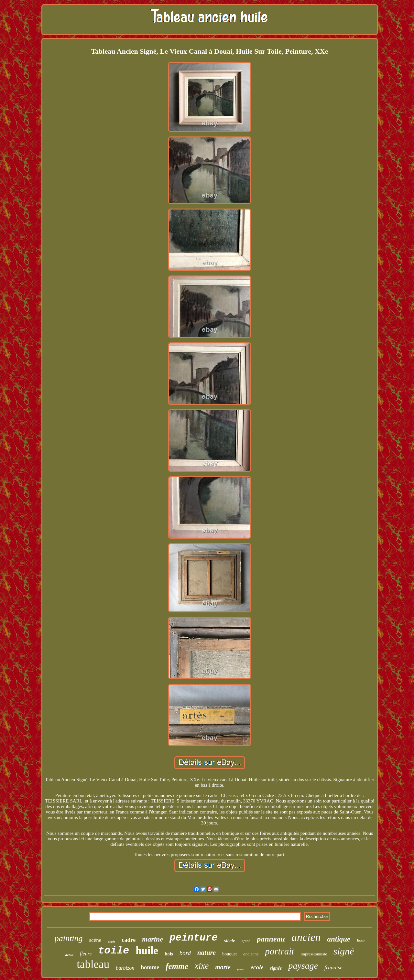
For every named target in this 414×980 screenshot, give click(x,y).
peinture (194, 938)
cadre (129, 940)
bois (169, 954)
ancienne (251, 954)
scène (95, 940)
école (111, 942)
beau (361, 941)
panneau (271, 939)
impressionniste (314, 954)
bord (185, 953)
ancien (306, 937)
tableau (93, 964)
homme (150, 967)
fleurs (86, 954)
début (69, 955)
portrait (279, 951)
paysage (303, 966)
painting (69, 938)
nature (207, 953)
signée (276, 968)
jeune (241, 969)
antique (339, 939)
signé (344, 951)
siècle (230, 941)
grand (246, 941)
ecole (257, 967)
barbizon (125, 968)
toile (114, 951)
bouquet (229, 954)
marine (153, 939)
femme (177, 966)
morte (223, 967)
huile (147, 951)
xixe (202, 966)
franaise (333, 968)
